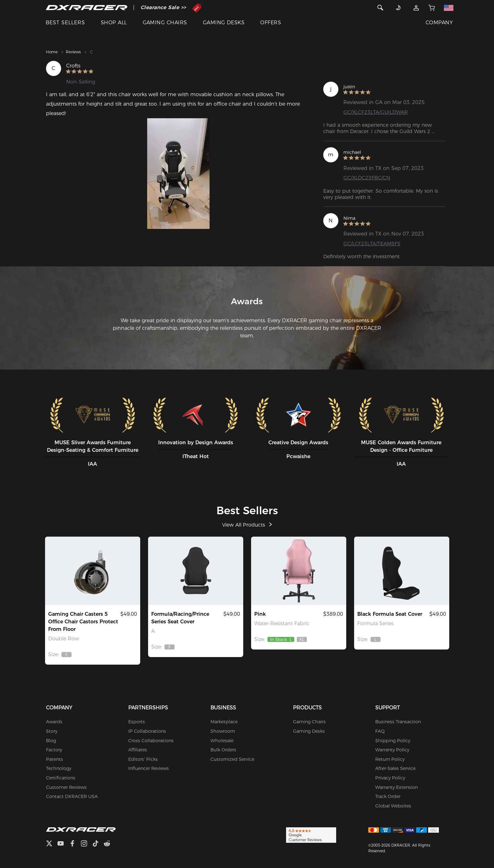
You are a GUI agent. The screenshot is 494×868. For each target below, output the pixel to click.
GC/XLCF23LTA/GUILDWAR (376, 112)
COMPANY (439, 23)
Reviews (73, 52)
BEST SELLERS (65, 23)
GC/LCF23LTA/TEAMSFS (372, 244)
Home (52, 52)
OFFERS (271, 23)
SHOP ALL (114, 23)
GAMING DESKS (224, 23)
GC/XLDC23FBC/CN (367, 178)
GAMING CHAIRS (165, 23)
